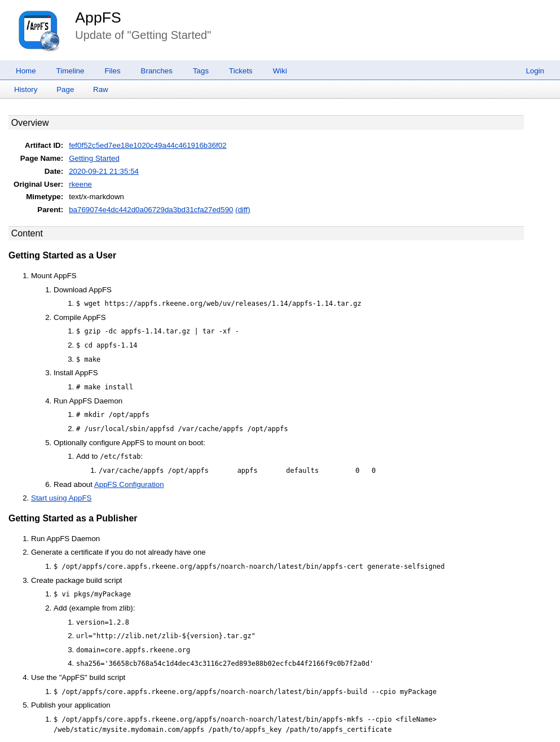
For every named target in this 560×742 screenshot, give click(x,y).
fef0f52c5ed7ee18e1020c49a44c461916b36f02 (147, 145)
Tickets (241, 71)
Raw (101, 89)
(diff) (242, 210)
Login (535, 71)
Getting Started (94, 158)
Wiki (280, 71)
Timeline (70, 71)
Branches (157, 71)
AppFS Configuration (129, 484)
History (26, 89)
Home (26, 71)
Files (112, 71)
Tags (201, 71)
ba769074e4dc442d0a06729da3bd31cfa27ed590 (151, 210)
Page (65, 89)
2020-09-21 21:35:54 (104, 171)
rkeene (80, 184)
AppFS (98, 17)
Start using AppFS (61, 498)
